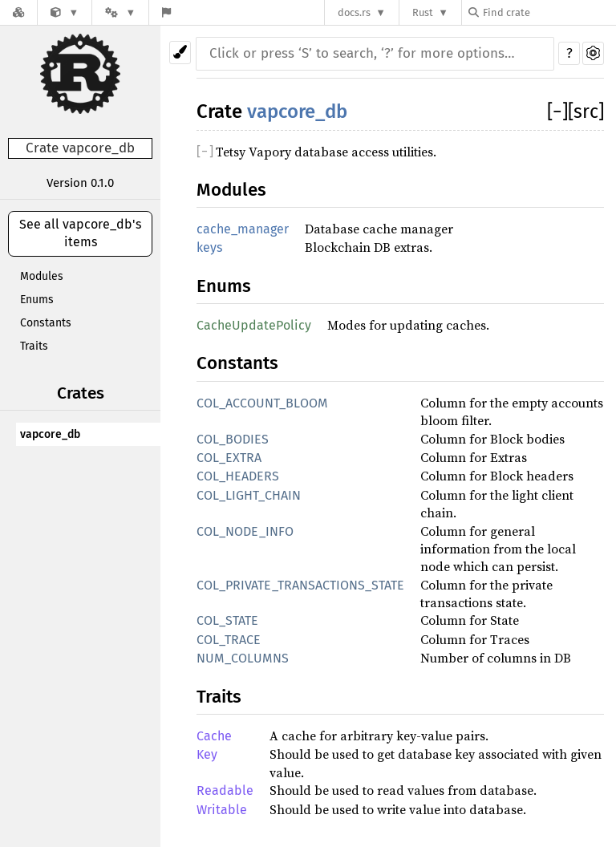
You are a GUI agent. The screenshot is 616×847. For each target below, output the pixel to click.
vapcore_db (50, 434)
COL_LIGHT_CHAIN (249, 495)
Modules (42, 276)
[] (557, 111)
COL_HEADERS (238, 476)
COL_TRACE (229, 640)
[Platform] (120, 12)
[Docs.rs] (18, 12)
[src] (586, 111)
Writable (222, 810)
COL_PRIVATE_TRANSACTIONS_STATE (300, 585)
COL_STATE (227, 620)
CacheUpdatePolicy (254, 325)
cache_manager (243, 229)
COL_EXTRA (229, 458)
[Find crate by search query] (549, 12)
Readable (225, 790)
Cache (214, 736)
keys (209, 247)
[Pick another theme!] (180, 53)
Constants (46, 323)
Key (207, 754)
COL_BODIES (233, 439)
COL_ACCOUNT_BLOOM (262, 403)
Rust (423, 12)
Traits (34, 346)
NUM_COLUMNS (243, 658)
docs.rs (354, 12)
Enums (37, 300)
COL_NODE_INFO (245, 531)
